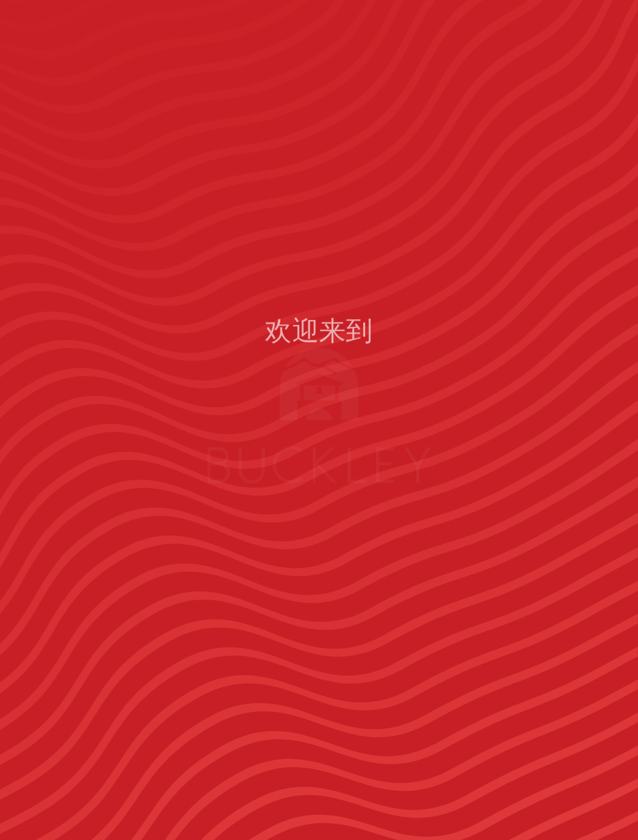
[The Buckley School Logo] (106, 53)
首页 (319, 567)
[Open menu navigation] (598, 53)
